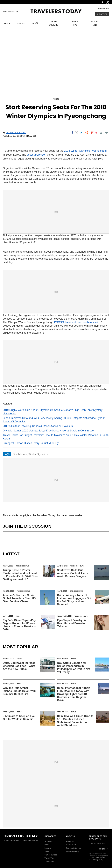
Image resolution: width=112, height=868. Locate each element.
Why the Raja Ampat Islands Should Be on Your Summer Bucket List (19, 691)
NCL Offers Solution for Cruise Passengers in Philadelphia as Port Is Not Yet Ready (74, 667)
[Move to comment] (107, 133)
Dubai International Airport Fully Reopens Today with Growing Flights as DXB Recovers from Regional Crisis (74, 694)
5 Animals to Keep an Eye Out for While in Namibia (19, 718)
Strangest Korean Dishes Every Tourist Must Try (31, 443)
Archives (48, 841)
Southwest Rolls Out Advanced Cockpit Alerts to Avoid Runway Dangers (74, 573)
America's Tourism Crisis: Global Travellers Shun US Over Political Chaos (19, 598)
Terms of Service (74, 848)
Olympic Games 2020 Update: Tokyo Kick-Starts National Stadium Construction (49, 431)
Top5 (47, 851)
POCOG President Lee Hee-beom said (77, 322)
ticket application (37, 155)
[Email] (101, 133)
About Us (70, 841)
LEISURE (21, 23)
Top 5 (19, 712)
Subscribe (102, 14)
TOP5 (35, 23)
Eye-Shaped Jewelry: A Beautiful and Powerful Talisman (71, 623)
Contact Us (71, 845)
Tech (18, 616)
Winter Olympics (38, 454)
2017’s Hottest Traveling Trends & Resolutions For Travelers (38, 426)
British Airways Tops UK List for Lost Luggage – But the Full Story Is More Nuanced (74, 600)
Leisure (48, 848)
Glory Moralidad (16, 132)
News (56, 99)
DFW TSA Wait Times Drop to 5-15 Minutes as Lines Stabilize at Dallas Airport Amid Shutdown (75, 721)
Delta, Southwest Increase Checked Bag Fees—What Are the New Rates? (19, 666)
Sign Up (102, 849)
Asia (19, 684)
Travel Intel (49, 862)
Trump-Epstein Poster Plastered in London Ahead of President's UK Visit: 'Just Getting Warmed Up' (21, 575)
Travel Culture (51, 855)
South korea (20, 454)
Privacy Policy (72, 851)
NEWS (7, 23)
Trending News (23, 566)
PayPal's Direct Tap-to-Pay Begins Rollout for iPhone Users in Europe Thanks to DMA (19, 625)
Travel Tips (49, 858)
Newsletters (104, 8)
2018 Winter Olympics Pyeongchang (85, 151)
